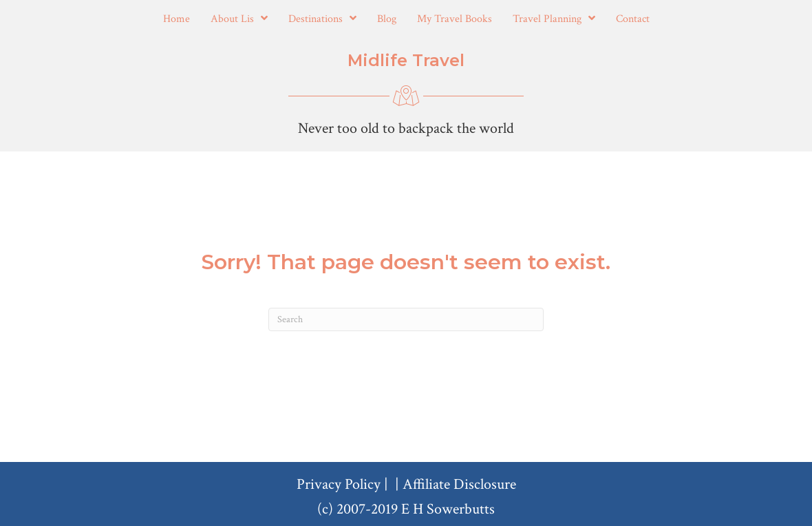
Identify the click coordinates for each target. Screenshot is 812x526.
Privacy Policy (339, 484)
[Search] (406, 319)
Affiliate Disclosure (459, 484)
